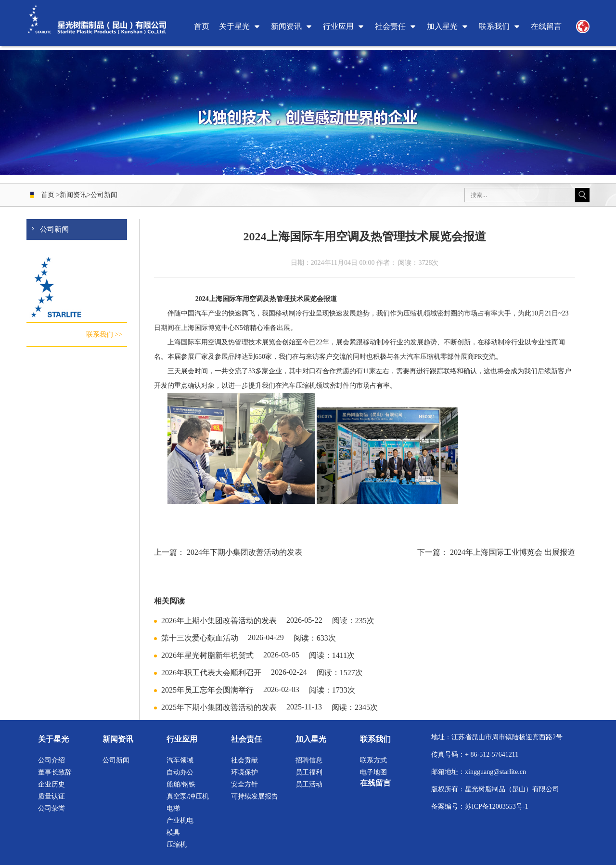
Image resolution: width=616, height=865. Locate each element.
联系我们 (494, 26)
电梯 (173, 808)
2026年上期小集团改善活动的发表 (219, 621)
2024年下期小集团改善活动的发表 (244, 552)
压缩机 (177, 845)
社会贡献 (244, 760)
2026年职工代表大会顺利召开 (211, 673)
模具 (173, 832)
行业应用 (338, 26)
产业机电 (180, 820)
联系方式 (373, 760)
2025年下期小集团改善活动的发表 (219, 707)
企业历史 (51, 784)
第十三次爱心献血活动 (200, 638)
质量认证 (51, 796)
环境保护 (244, 772)
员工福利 (309, 772)
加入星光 (442, 26)
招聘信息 (309, 760)
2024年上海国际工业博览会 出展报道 (513, 552)
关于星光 (234, 26)
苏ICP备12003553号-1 (496, 806)
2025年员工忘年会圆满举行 (207, 690)
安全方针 (244, 784)
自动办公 (180, 772)
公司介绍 (51, 760)
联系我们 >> (104, 335)
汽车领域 (180, 760)
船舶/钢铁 (181, 784)
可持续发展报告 (255, 796)
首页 (202, 26)
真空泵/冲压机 (188, 796)
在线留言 (546, 26)
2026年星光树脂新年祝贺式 (207, 655)
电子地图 (373, 772)
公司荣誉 (51, 808)
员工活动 (309, 784)
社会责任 (390, 26)
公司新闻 (104, 195)
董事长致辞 (55, 772)
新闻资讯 (286, 26)
